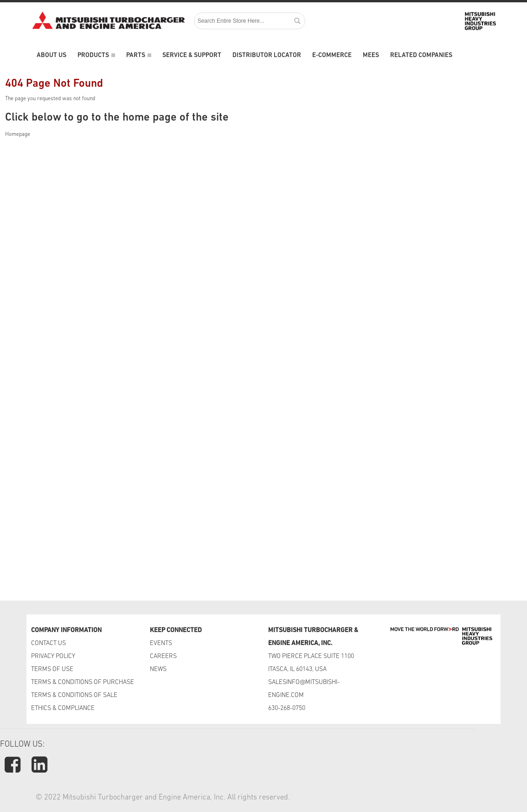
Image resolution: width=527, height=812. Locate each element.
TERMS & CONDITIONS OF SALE (74, 695)
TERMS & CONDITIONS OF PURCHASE (83, 682)
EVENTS (162, 643)
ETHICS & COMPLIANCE (63, 708)
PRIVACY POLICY (53, 656)
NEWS (158, 669)
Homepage (18, 134)
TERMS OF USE (52, 669)
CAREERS (163, 656)
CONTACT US (49, 643)
